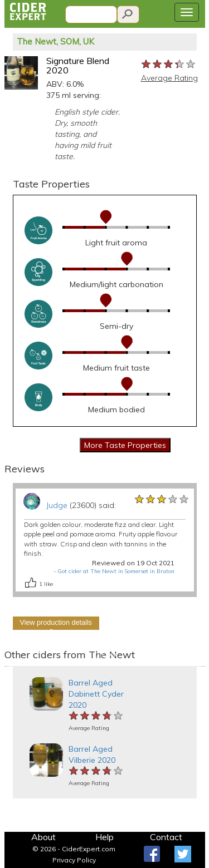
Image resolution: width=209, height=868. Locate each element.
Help (104, 837)
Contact (166, 837)
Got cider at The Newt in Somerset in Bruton (116, 571)
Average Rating (169, 78)
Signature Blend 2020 (78, 66)
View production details (56, 623)
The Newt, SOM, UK (55, 41)
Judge (57, 505)
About (43, 837)
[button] (9, 666)
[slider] (169, 65)
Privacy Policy (74, 860)
